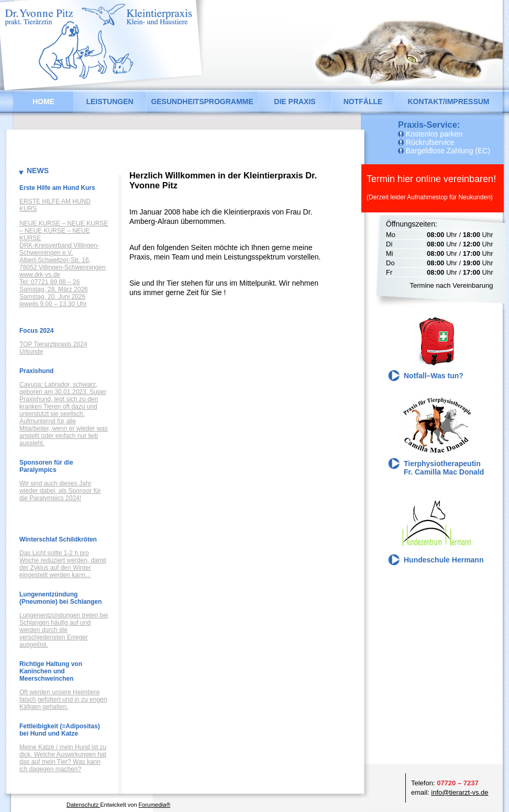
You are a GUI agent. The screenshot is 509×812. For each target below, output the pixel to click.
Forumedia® (155, 805)
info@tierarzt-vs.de (460, 792)
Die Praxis (295, 101)
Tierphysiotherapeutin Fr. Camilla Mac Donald (444, 468)
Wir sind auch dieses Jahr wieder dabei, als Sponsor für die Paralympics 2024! (60, 491)
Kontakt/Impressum (448, 101)
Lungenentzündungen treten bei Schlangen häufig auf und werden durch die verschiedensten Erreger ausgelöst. (64, 630)
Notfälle (363, 101)
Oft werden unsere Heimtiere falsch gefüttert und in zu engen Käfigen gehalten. (63, 700)
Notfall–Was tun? (434, 376)
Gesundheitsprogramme (202, 101)
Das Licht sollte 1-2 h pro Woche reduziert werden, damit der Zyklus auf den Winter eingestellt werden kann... (63, 564)
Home (43, 101)
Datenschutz (83, 805)
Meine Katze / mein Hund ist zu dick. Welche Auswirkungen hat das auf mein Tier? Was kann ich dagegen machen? (63, 758)
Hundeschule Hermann (444, 560)
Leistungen (109, 101)
